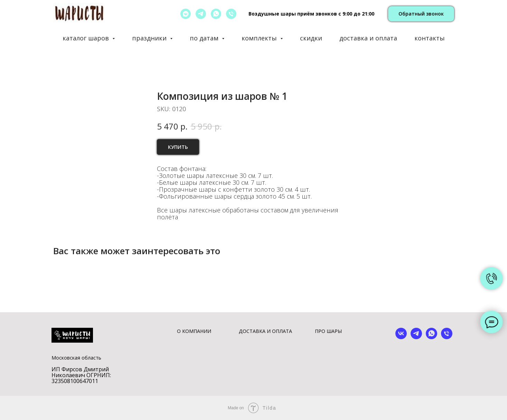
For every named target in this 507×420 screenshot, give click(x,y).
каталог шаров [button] (87, 38)
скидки (311, 38)
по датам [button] (205, 38)
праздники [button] (150, 38)
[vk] (401, 337)
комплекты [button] (260, 38)
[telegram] (201, 14)
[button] (421, 14)
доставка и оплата (368, 38)
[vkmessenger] (186, 14)
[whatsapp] (216, 14)
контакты (430, 38)
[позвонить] (231, 14)
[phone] (447, 337)
